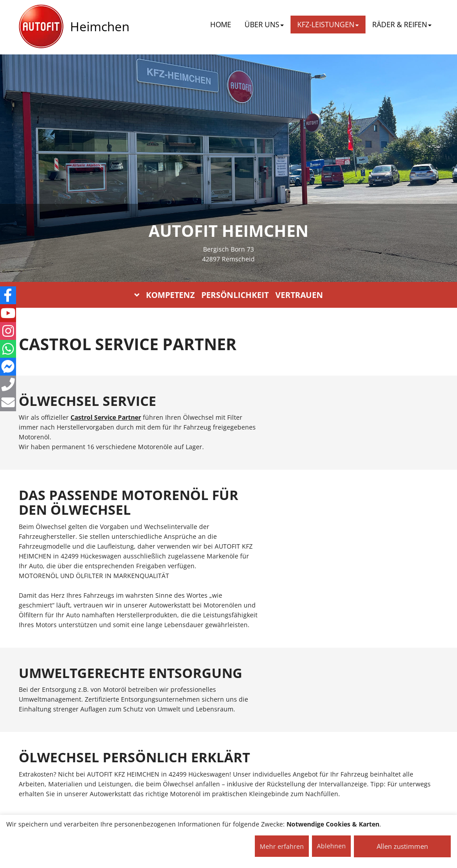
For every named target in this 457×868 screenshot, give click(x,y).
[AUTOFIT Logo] (41, 27)
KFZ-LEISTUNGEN (328, 25)
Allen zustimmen (402, 846)
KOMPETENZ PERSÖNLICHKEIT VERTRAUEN (229, 295)
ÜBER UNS (264, 25)
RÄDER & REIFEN (402, 25)
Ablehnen (331, 846)
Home (221, 25)
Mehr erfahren (282, 846)
